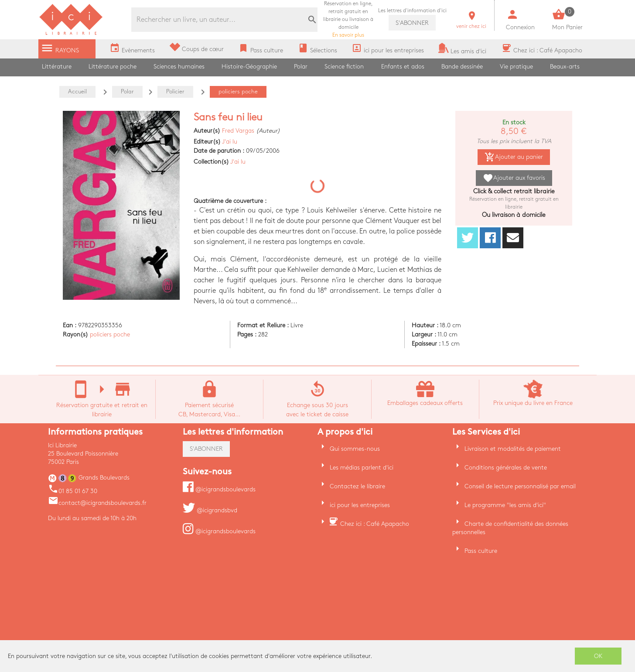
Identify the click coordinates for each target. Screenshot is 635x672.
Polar (301, 67)
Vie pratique (516, 67)
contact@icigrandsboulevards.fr (97, 503)
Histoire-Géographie (249, 67)
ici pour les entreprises (360, 505)
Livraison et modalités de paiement (513, 449)
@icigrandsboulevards (219, 489)
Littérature (57, 67)
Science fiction (344, 67)
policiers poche (110, 334)
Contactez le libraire (357, 486)
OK (598, 656)
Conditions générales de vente (506, 468)
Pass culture (481, 551)
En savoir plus (348, 19)
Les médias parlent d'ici (362, 468)
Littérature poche (113, 67)
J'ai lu (230, 142)
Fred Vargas (238, 131)
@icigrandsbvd (210, 510)
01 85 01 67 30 (73, 491)
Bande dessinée (462, 67)
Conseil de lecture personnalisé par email (520, 486)
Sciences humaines (179, 67)
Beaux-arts (565, 67)
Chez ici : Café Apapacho (375, 524)
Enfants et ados (403, 67)
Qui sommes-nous (355, 449)
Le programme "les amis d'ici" (505, 505)
